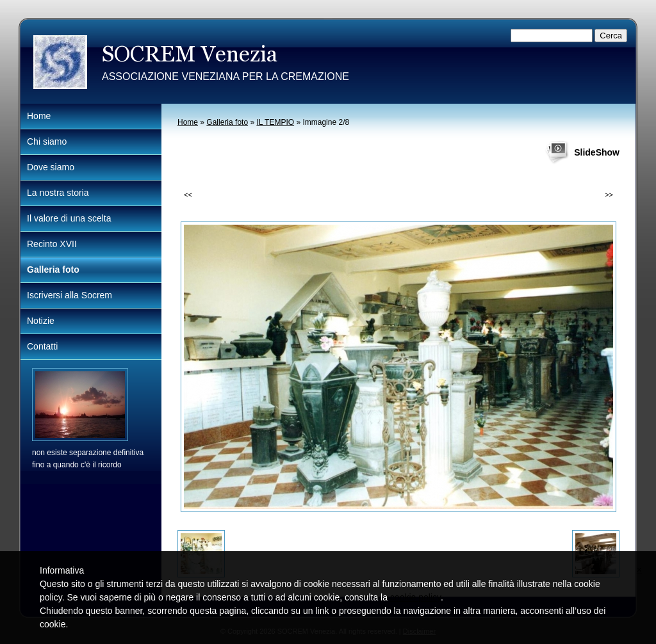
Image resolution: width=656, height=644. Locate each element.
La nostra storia (58, 193)
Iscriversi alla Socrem (70, 295)
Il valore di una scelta (69, 218)
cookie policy (415, 597)
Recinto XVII (52, 244)
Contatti (42, 346)
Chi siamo (47, 141)
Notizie (41, 321)
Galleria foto (227, 122)
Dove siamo (51, 167)
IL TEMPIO (275, 122)
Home (188, 122)
